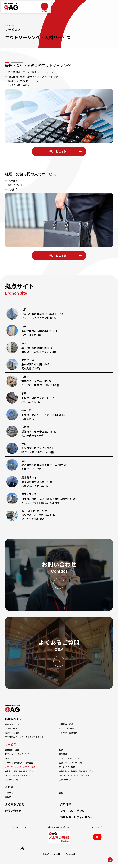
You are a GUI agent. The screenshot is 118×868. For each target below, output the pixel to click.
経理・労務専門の (31, 201)
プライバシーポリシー (22, 832)
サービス (11, 30)
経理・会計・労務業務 (38, 66)
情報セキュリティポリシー (59, 832)
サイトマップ (96, 832)
